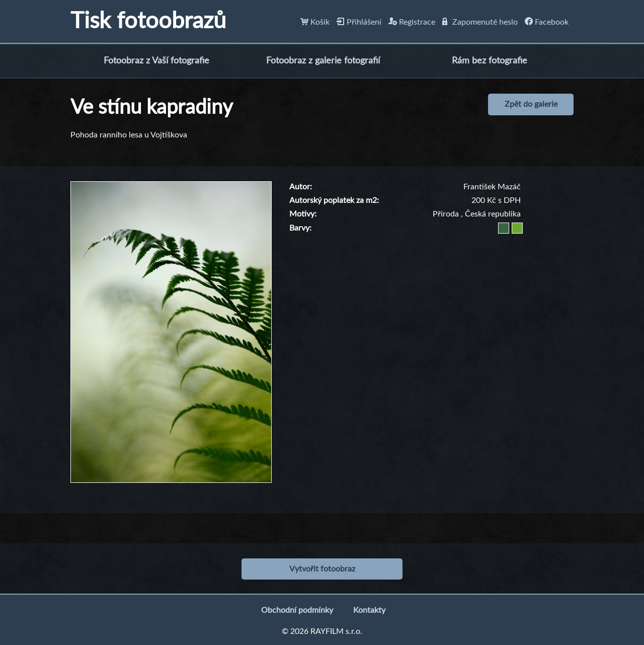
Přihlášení (359, 22)
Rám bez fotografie (490, 61)
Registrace (412, 22)
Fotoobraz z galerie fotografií (323, 61)
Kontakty (369, 610)
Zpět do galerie (531, 104)
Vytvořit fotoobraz (322, 569)
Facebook (547, 22)
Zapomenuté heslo (480, 22)
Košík (315, 22)
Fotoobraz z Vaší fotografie (156, 61)
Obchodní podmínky (297, 610)
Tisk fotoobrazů (148, 21)
